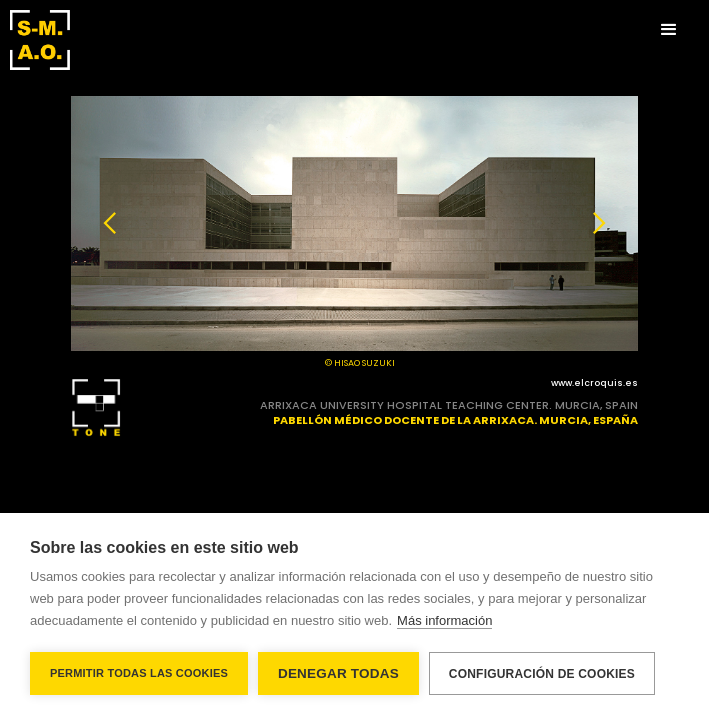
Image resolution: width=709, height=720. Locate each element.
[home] (40, 40)
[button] (669, 30)
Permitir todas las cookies (139, 673)
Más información (444, 620)
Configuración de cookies (542, 674)
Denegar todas (338, 673)
